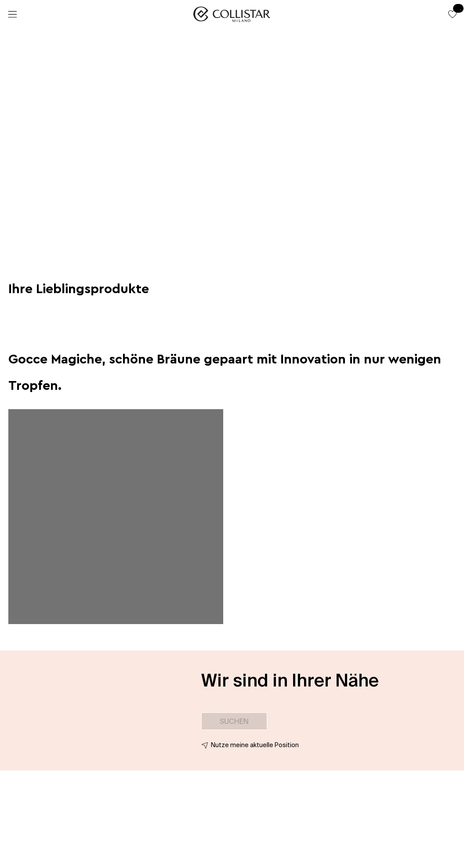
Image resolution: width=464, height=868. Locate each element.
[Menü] (12, 15)
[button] (453, 14)
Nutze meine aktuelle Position (255, 745)
